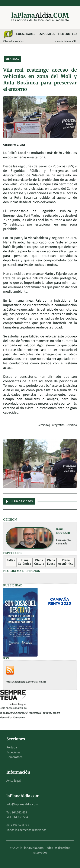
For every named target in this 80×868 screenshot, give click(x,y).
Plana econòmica (66, 562)
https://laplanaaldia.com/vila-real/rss (26, 682)
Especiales (47, 34)
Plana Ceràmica (25, 562)
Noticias (19, 41)
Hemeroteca (68, 34)
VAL (74, 41)
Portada (12, 747)
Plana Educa (51, 562)
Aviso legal (14, 781)
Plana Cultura (39, 562)
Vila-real (8, 41)
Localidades (26, 34)
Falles (11, 560)
